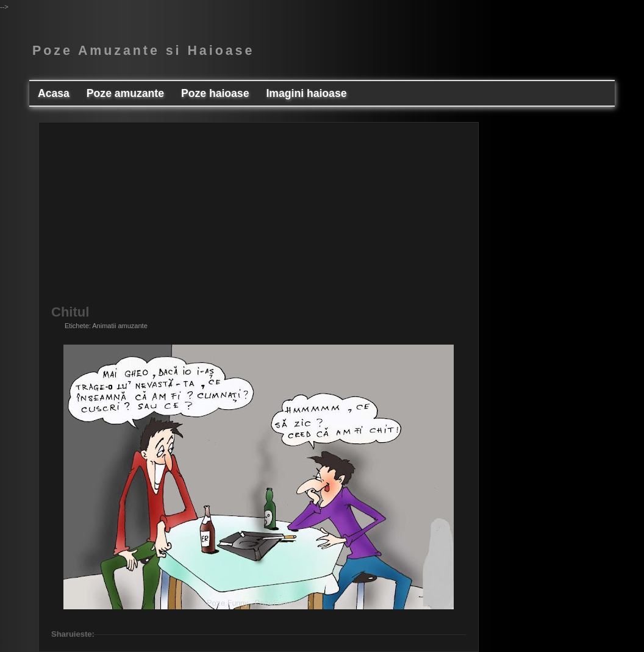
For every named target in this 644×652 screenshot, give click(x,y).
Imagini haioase (306, 93)
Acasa (54, 93)
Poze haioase (215, 93)
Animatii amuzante (120, 326)
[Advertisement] (259, 220)
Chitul (70, 312)
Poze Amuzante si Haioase (143, 51)
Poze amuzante (125, 93)
